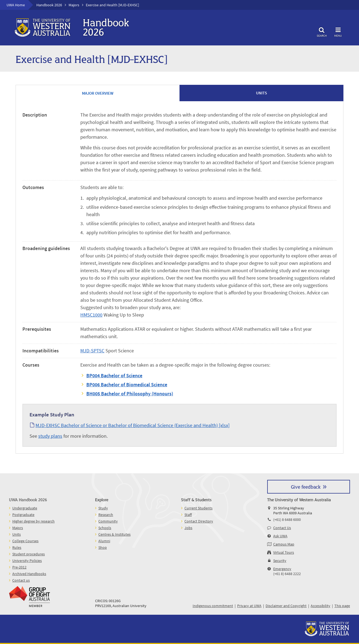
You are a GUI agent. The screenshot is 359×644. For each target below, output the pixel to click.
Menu (338, 31)
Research (106, 515)
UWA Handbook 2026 (28, 499)
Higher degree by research (33, 521)
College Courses (25, 541)
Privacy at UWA (249, 606)
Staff (188, 515)
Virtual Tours (284, 552)
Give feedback (306, 487)
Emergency (282, 569)
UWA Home (16, 5)
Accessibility (320, 606)
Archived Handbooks (29, 574)
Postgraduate (23, 515)
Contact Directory (199, 521)
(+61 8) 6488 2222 (287, 574)
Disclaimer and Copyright (286, 606)
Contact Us (282, 528)
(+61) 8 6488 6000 (287, 520)
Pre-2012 (19, 567)
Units (17, 534)
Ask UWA (280, 536)
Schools (105, 528)
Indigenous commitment (213, 606)
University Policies (27, 561)
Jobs (188, 528)
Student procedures (29, 554)
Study (103, 508)
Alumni (104, 541)
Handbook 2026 (49, 5)
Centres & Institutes (114, 534)
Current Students (198, 508)
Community (108, 521)
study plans (50, 436)
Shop (103, 547)
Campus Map (284, 544)
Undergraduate (25, 508)
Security (280, 561)
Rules (17, 547)
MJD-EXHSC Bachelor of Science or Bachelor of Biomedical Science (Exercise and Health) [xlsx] (133, 425)
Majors (74, 5)
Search (322, 31)
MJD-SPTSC (92, 351)
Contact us (21, 580)
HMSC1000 (91, 315)
